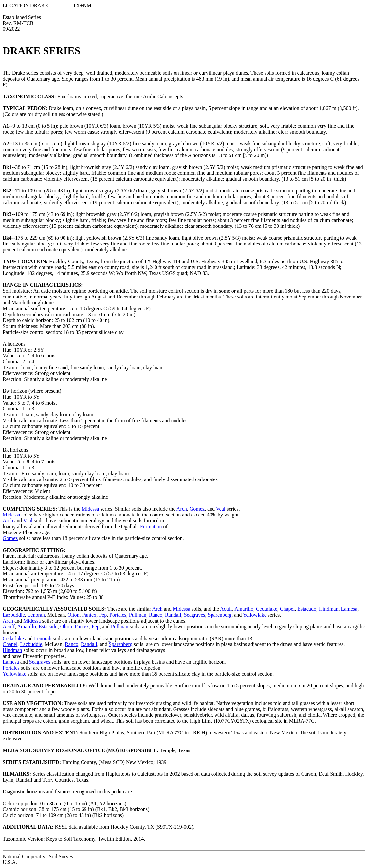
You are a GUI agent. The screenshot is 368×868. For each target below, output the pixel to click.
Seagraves (195, 615)
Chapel (287, 609)
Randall (173, 615)
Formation (151, 526)
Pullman (138, 615)
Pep (103, 615)
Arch (182, 509)
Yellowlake (255, 615)
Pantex (89, 615)
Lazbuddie (14, 615)
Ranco (156, 615)
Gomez (197, 509)
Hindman (329, 609)
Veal (221, 509)
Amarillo (244, 609)
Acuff (226, 609)
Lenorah (36, 615)
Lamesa (349, 609)
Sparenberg (220, 615)
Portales (118, 615)
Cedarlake (267, 609)
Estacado (307, 609)
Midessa (90, 509)
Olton (73, 615)
